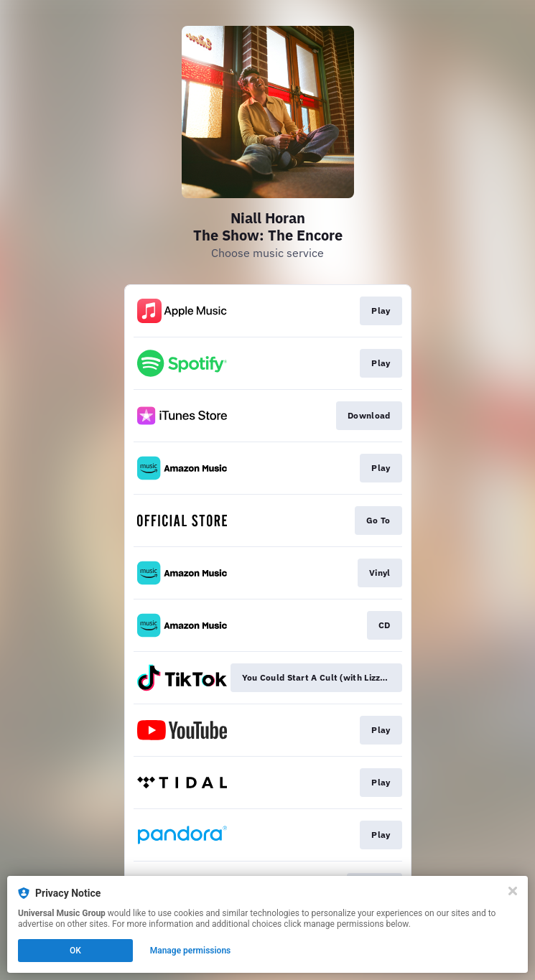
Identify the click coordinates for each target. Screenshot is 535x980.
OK (75, 951)
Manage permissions (191, 951)
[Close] (513, 891)
